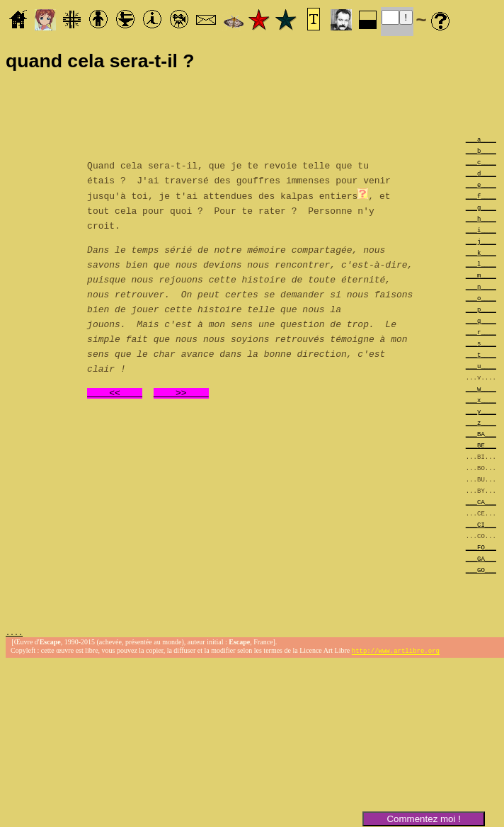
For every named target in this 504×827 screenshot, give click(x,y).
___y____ (481, 411)
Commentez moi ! (423, 819)
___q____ (481, 320)
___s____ (481, 343)
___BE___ (481, 445)
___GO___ (481, 570)
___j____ (481, 241)
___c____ (481, 162)
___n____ (481, 286)
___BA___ (481, 434)
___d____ (481, 173)
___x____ (481, 400)
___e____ (481, 184)
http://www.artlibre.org (396, 652)
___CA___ (481, 502)
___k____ (481, 252)
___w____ (481, 388)
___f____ (481, 196)
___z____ (481, 422)
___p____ (481, 309)
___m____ (481, 275)
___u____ (481, 366)
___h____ (481, 218)
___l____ (481, 264)
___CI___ (481, 524)
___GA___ (481, 558)
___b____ (481, 150)
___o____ (481, 298)
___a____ (481, 139)
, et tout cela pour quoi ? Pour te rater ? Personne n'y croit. (239, 210)
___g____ (481, 207)
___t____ (481, 354)
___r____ (481, 332)
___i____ (481, 230)
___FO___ (481, 547)
